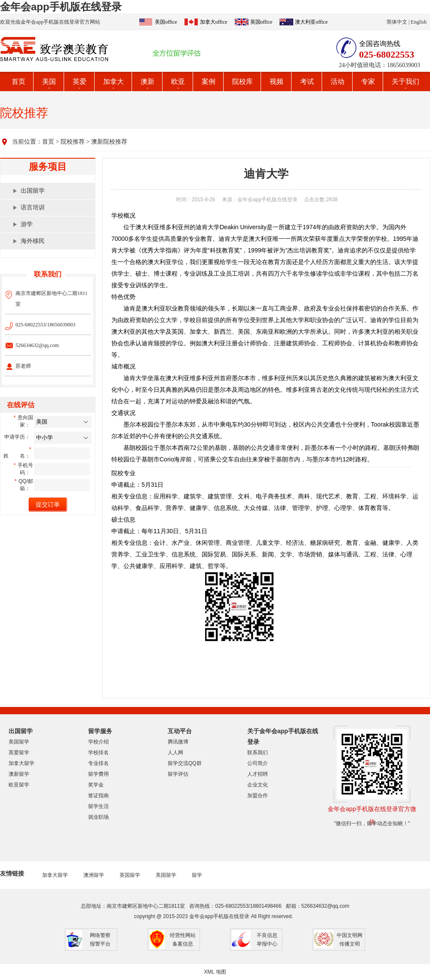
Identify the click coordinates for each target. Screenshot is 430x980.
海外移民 (33, 241)
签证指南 (98, 796)
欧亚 (178, 81)
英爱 (80, 81)
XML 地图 (215, 972)
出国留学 (33, 191)
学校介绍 (98, 742)
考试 (307, 81)
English (419, 22)
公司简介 (258, 763)
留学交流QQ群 (185, 763)
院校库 (243, 81)
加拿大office (214, 22)
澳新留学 (19, 774)
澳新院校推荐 (109, 142)
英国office (261, 22)
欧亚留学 (19, 785)
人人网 (175, 753)
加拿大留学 (21, 763)
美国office (166, 22)
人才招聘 (258, 774)
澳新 (147, 81)
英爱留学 (19, 753)
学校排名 (98, 753)
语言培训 (33, 207)
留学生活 (98, 806)
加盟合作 (258, 796)
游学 (27, 224)
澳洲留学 (94, 875)
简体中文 (397, 22)
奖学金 (96, 785)
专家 (368, 81)
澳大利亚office (311, 22)
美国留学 (19, 742)
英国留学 (130, 875)
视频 (276, 81)
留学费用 (98, 774)
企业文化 (258, 785)
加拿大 (114, 81)
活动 (338, 81)
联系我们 (258, 753)
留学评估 (178, 774)
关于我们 (405, 81)
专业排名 (98, 763)
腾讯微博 (178, 742)
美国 (49, 81)
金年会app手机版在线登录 (61, 7)
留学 (197, 875)
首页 (18, 81)
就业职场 (98, 817)
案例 (209, 81)
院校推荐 (73, 142)
